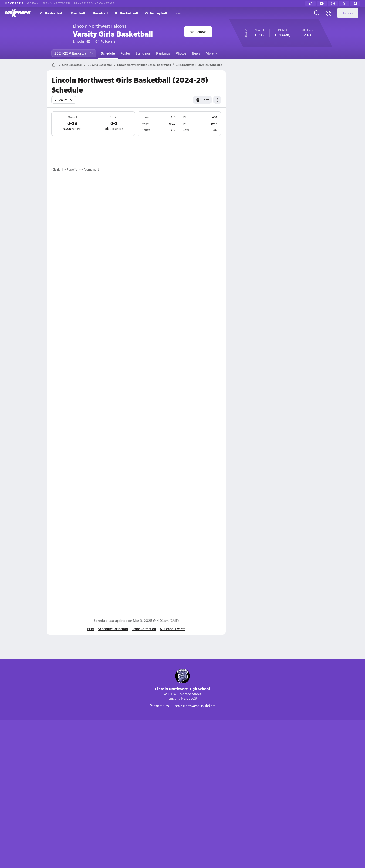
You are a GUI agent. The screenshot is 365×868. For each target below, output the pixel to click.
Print (91, 629)
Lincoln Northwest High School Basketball (144, 65)
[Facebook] (355, 3)
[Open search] (317, 13)
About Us (81, 789)
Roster (125, 53)
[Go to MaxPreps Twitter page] (199, 765)
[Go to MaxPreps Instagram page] (182, 765)
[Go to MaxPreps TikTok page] (149, 765)
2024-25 (64, 100)
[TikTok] (311, 3)
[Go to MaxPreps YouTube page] (166, 765)
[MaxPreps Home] (18, 13)
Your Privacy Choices (250, 789)
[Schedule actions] (217, 100)
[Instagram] (333, 3)
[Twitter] (344, 3)
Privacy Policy (153, 789)
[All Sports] (178, 13)
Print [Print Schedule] (202, 100)
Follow (198, 32)
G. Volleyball (156, 13)
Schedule (108, 53)
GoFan (33, 3)
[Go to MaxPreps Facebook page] (216, 765)
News (196, 53)
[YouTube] (322, 3)
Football (78, 13)
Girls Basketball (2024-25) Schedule (199, 65)
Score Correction (144, 629)
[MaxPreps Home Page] (54, 65)
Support (283, 789)
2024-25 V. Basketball (74, 53)
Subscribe (128, 789)
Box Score (197, 198)
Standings (143, 53)
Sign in (348, 13)
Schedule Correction (113, 629)
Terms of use (181, 789)
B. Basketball (127, 13)
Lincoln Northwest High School (182, 680)
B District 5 (116, 129)
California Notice (212, 789)
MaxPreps (14, 3)
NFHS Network (57, 3)
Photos (181, 53)
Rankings (163, 53)
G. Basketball (52, 13)
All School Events (172, 629)
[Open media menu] (329, 13)
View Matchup (200, 384)
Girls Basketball (72, 65)
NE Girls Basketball (100, 65)
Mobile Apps (104, 789)
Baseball (100, 13)
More (211, 53)
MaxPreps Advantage (95, 3)
